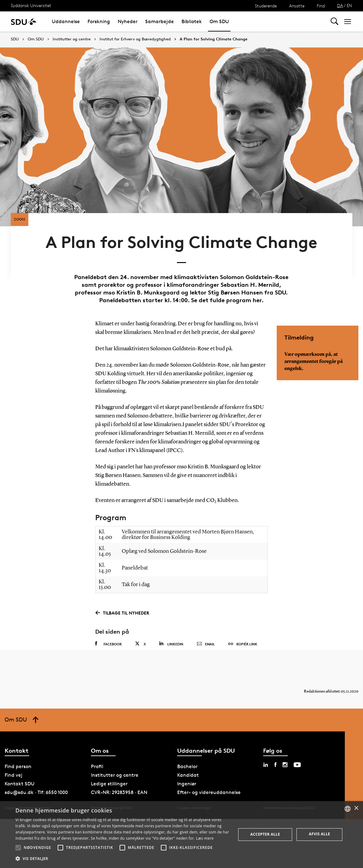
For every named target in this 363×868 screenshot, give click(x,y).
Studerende (266, 6)
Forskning (99, 21)
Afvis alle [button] (319, 834)
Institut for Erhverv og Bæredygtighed (135, 39)
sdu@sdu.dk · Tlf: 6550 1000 (36, 799)
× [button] (356, 808)
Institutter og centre (72, 39)
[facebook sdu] (275, 771)
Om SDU (219, 21)
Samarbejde (159, 21)
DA (340, 5)
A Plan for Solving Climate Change (214, 39)
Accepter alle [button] (265, 834)
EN (349, 5)
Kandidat (188, 782)
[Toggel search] (334, 21)
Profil (97, 773)
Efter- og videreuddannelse (209, 799)
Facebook (109, 644)
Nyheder (128, 21)
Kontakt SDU (20, 790)
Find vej (14, 782)
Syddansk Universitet (31, 5)
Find (321, 6)
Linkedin (171, 644)
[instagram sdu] (285, 771)
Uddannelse (66, 21)
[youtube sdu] (297, 771)
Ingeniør (187, 790)
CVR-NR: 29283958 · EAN (119, 799)
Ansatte (297, 6)
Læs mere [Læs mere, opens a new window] (205, 838)
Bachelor (187, 773)
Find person (18, 773)
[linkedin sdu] (266, 771)
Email (206, 645)
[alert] (181, 835)
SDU (15, 39)
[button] (18, 848)
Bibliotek (192, 21)
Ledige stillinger (109, 790)
